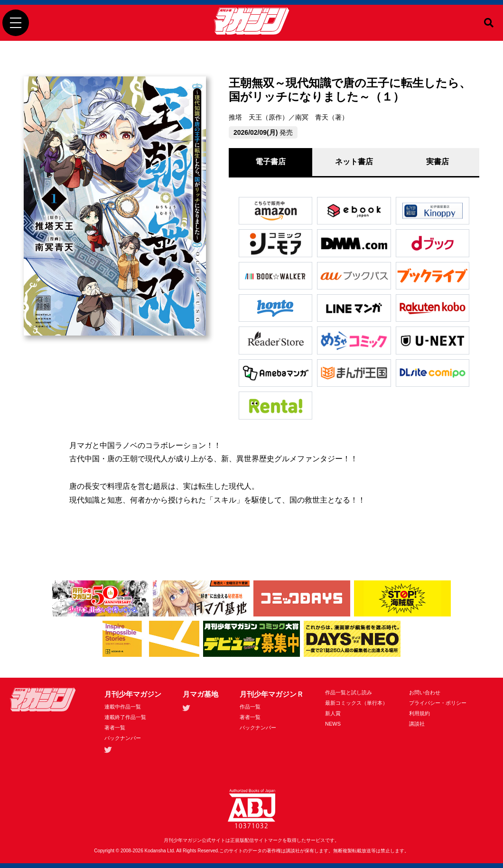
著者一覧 (115, 728)
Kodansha (155, 851)
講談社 (417, 724)
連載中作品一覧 (123, 707)
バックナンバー (123, 738)
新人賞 (333, 713)
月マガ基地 (200, 694)
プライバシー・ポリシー (438, 703)
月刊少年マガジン (133, 694)
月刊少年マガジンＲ (272, 694)
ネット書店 (354, 162)
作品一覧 (250, 707)
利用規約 (419, 713)
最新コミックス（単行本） (356, 703)
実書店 (438, 162)
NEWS (333, 724)
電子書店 (270, 162)
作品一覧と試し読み (349, 692)
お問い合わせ (425, 692)
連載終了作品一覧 (125, 717)
